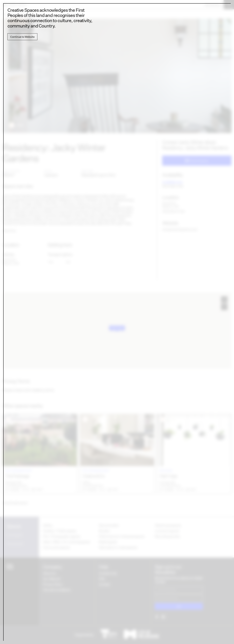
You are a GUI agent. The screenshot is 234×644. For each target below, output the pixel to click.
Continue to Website (22, 37)
